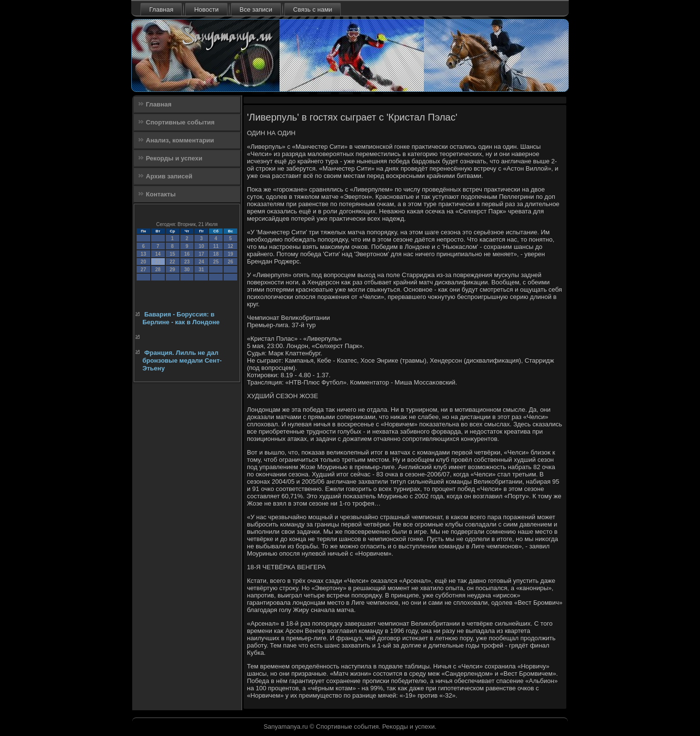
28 (158, 270)
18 (216, 254)
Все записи (256, 9)
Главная (161, 9)
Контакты (161, 194)
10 (201, 246)
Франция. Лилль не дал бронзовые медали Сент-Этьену (182, 361)
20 (143, 262)
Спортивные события (180, 122)
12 (230, 246)
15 (172, 254)
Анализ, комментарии (180, 140)
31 (201, 270)
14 (158, 254)
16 (187, 254)
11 (216, 246)
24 (201, 262)
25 (216, 262)
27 (143, 270)
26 (230, 262)
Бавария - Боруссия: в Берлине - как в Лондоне (181, 318)
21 (158, 262)
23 (187, 262)
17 (201, 254)
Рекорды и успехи (174, 158)
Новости (206, 9)
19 (230, 254)
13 (143, 254)
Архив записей (169, 176)
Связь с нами (313, 9)
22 (172, 262)
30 (187, 270)
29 (172, 270)
